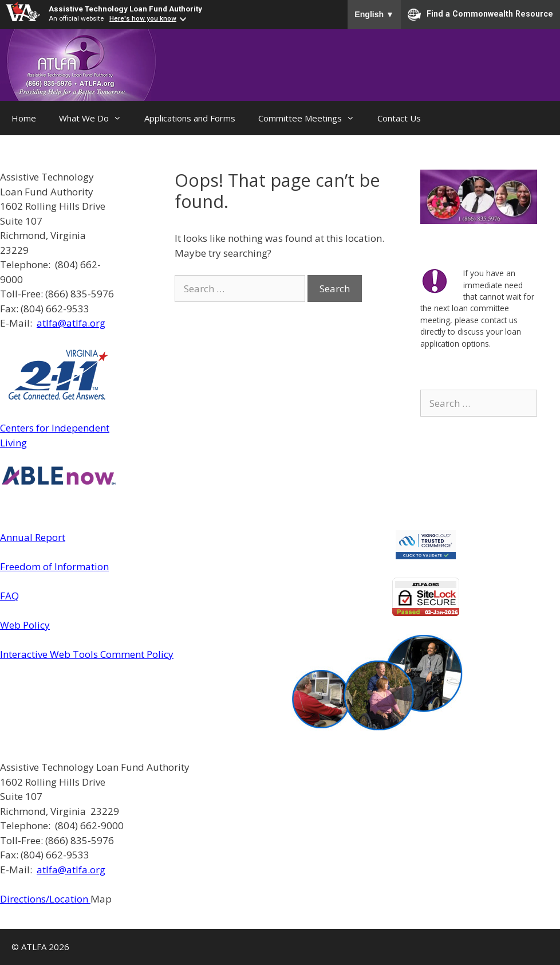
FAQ (9, 596)
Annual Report (33, 537)
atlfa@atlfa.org (71, 323)
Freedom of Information (54, 566)
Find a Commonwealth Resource (480, 14)
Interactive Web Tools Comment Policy (87, 654)
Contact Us (399, 118)
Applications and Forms (190, 118)
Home (24, 118)
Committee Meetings (312, 118)
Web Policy (25, 625)
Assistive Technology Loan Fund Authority (125, 9)
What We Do (96, 118)
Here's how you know (143, 18)
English (374, 14)
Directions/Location (45, 899)
